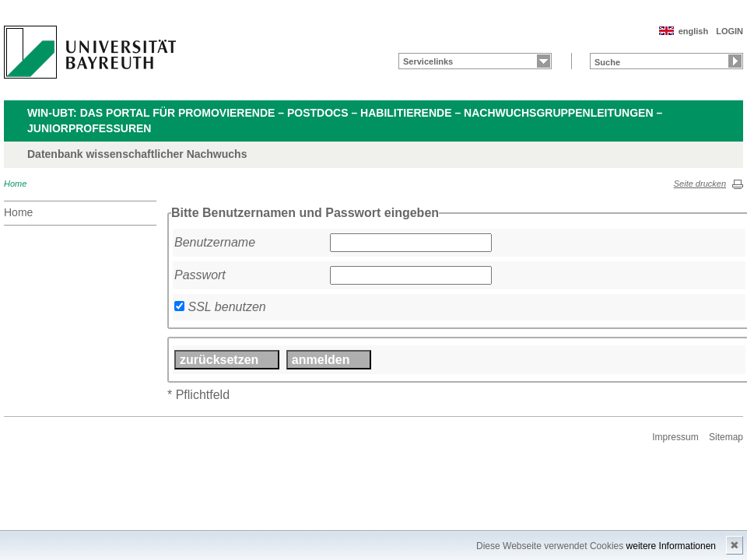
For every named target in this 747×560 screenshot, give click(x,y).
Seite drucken (700, 184)
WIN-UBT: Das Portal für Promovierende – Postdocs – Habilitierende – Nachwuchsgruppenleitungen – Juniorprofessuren (345, 121)
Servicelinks (428, 61)
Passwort (200, 275)
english (694, 31)
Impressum (675, 437)
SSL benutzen (226, 307)
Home (15, 184)
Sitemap (726, 437)
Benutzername (215, 242)
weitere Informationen (671, 546)
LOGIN (729, 31)
